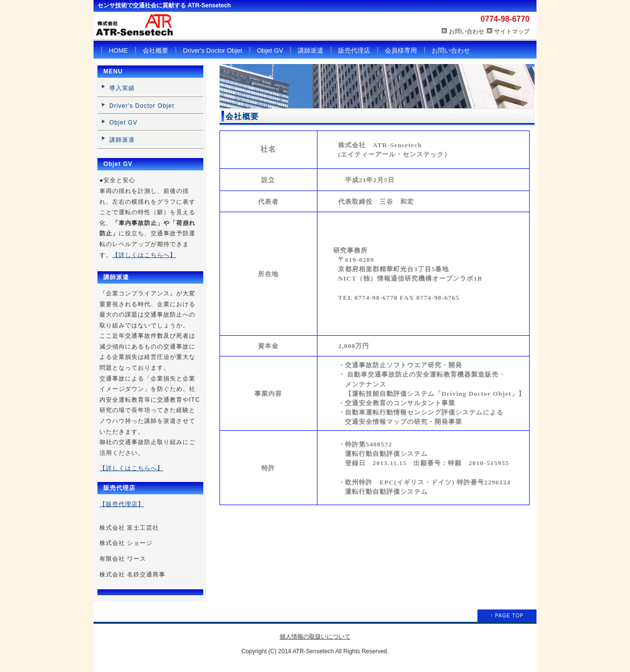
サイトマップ (512, 32)
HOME (118, 50)
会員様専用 (401, 50)
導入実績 (122, 88)
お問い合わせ (467, 32)
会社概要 (156, 50)
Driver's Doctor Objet (213, 50)
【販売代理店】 (122, 504)
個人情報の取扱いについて (315, 637)
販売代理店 (354, 50)
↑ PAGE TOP (507, 616)
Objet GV (270, 50)
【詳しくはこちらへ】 (144, 255)
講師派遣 (311, 50)
